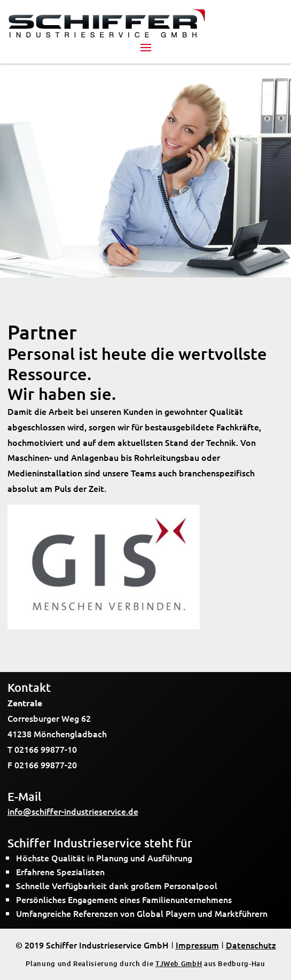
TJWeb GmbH (179, 963)
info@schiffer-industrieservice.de (73, 811)
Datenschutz (251, 945)
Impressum (197, 945)
